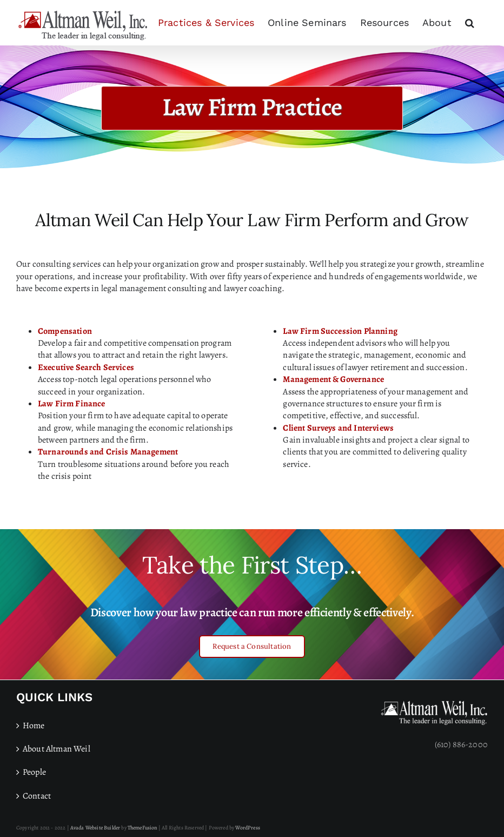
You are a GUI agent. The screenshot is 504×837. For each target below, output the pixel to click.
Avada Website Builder (95, 828)
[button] (470, 23)
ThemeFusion (142, 828)
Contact (37, 796)
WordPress (247, 828)
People (34, 772)
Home (34, 726)
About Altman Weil (57, 749)
